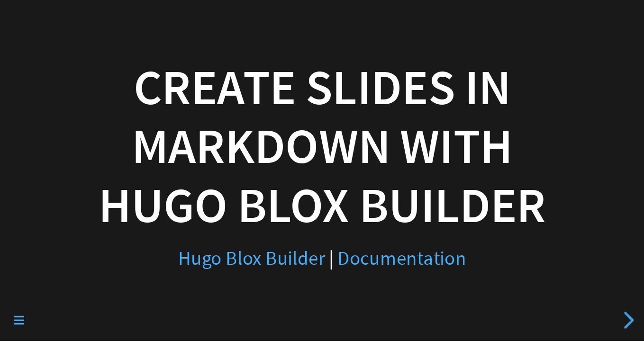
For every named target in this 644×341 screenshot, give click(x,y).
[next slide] (627, 320)
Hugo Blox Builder (252, 258)
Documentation (402, 258)
